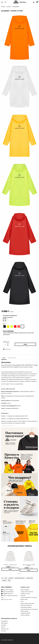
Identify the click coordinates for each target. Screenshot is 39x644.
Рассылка (23, 596)
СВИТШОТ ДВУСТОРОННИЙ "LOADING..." (29, 565)
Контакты (4, 631)
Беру (10, 569)
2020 (9, 580)
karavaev (11, 578)
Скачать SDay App (25, 615)
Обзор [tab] (4, 358)
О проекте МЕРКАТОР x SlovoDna (29, 598)
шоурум (4, 580)
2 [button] (20, 574)
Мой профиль (4, 621)
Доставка (4, 625)
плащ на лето (30, 578)
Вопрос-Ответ (24, 599)
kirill (6, 578)
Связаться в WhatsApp (7, 592)
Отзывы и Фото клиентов (27, 592)
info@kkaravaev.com (7, 594)
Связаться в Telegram (7, 590)
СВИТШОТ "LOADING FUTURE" (10, 565)
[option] (10, 560)
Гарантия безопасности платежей (29, 609)
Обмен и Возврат (25, 590)
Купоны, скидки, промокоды (27, 603)
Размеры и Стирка (25, 594)
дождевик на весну (20, 578)
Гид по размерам (8, 331)
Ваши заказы (4, 623)
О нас (22, 601)
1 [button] (19, 574)
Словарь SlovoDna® (25, 613)
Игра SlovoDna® (25, 611)
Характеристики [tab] (12, 358)
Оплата (3, 627)
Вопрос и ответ (5, 629)
